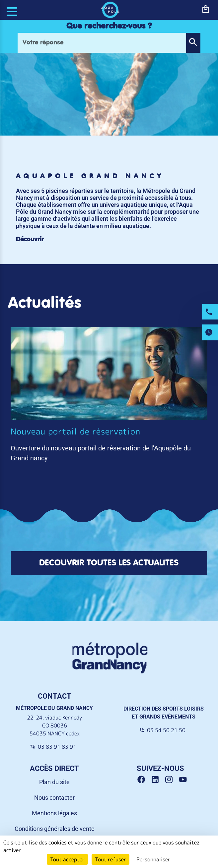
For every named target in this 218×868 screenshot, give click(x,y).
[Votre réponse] (102, 43)
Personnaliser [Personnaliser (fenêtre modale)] (153, 859)
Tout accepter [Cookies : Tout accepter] (67, 859)
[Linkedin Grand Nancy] (158, 762)
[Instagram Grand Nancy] (172, 762)
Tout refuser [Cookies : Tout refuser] (110, 859)
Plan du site (54, 764)
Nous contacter (54, 780)
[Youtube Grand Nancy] (184, 762)
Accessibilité (54, 826)
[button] (193, 43)
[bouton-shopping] (206, 9)
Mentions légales (54, 795)
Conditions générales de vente (55, 811)
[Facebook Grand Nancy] (144, 762)
